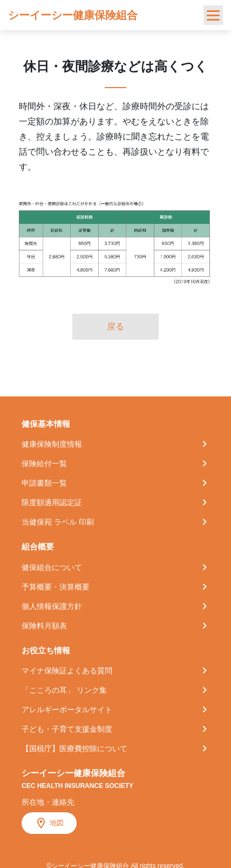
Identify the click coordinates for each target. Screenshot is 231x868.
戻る (115, 326)
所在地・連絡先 (48, 802)
